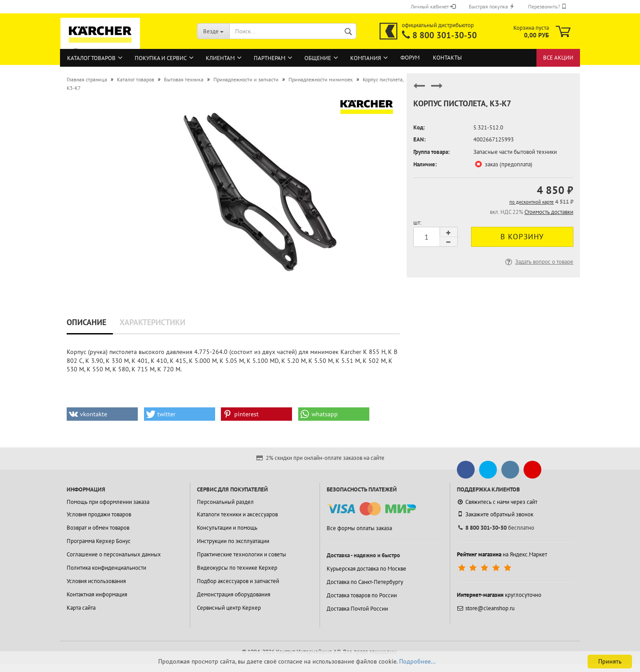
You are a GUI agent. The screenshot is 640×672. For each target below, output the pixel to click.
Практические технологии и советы (242, 554)
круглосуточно (499, 595)
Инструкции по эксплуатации (233, 541)
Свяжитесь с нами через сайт (497, 502)
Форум (410, 58)
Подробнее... (417, 661)
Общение (318, 58)
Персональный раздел (225, 502)
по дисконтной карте (532, 202)
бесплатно (496, 528)
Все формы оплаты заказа (359, 528)
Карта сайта (81, 608)
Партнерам (270, 58)
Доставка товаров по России (362, 595)
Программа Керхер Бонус (99, 541)
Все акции (558, 58)
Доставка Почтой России (357, 609)
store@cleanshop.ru (486, 608)
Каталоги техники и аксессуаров (237, 514)
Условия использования (96, 581)
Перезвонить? (547, 6)
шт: (417, 223)
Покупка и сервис (161, 58)
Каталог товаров (91, 58)
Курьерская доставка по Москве (366, 569)
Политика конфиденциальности (106, 568)
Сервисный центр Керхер (229, 608)
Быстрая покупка (492, 6)
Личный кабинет (433, 6)
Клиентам (220, 58)
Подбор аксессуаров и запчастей (238, 581)
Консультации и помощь (227, 528)
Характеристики (152, 322)
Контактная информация (97, 594)
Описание (86, 322)
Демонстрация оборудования (234, 594)
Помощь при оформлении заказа (108, 502)
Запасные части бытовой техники (515, 152)
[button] (102, 414)
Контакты (447, 58)
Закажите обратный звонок (495, 514)
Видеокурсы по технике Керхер (237, 568)
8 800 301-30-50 (445, 35)
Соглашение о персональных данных (114, 554)
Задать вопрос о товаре (538, 262)
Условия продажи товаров (99, 514)
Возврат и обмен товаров (98, 528)
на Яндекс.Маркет (502, 554)
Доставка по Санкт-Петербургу (365, 582)
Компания (366, 58)
